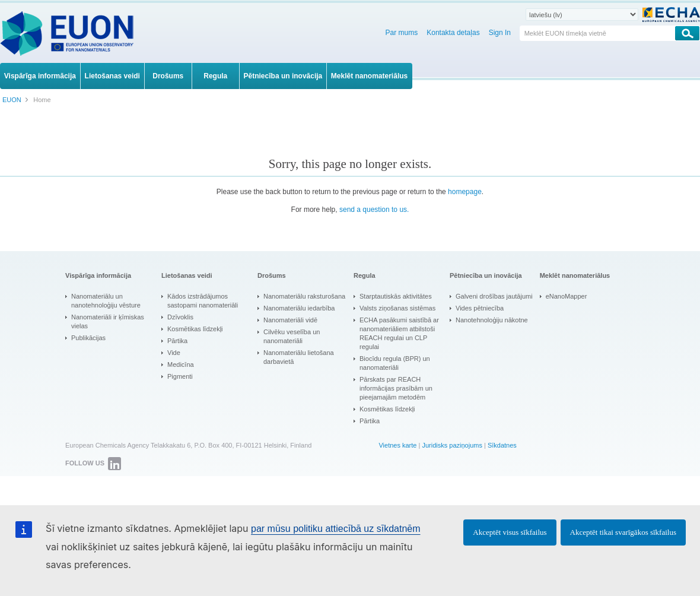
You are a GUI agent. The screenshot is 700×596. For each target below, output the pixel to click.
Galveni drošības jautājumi (494, 296)
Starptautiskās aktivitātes (396, 296)
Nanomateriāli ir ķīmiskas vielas (108, 321)
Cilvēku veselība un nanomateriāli (292, 336)
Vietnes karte (397, 445)
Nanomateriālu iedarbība (299, 308)
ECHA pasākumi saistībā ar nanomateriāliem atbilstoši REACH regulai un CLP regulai (399, 333)
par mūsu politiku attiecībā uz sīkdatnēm (335, 529)
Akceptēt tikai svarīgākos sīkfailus (623, 532)
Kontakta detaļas (453, 33)
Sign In (500, 33)
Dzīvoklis (180, 317)
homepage (465, 192)
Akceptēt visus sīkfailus (510, 532)
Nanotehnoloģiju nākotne (492, 320)
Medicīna (181, 364)
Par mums (402, 33)
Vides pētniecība (480, 308)
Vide (174, 353)
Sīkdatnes (502, 445)
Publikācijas (88, 338)
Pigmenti (180, 376)
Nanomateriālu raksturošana (304, 296)
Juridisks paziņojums (452, 445)
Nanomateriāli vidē (290, 320)
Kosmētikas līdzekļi (195, 329)
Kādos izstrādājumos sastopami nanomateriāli (203, 301)
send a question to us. (374, 210)
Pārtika (177, 341)
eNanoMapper (567, 296)
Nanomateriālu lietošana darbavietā (299, 357)
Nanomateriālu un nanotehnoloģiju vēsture (106, 301)
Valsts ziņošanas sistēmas (397, 308)
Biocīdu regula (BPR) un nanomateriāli (395, 363)
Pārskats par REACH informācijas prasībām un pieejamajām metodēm (396, 388)
